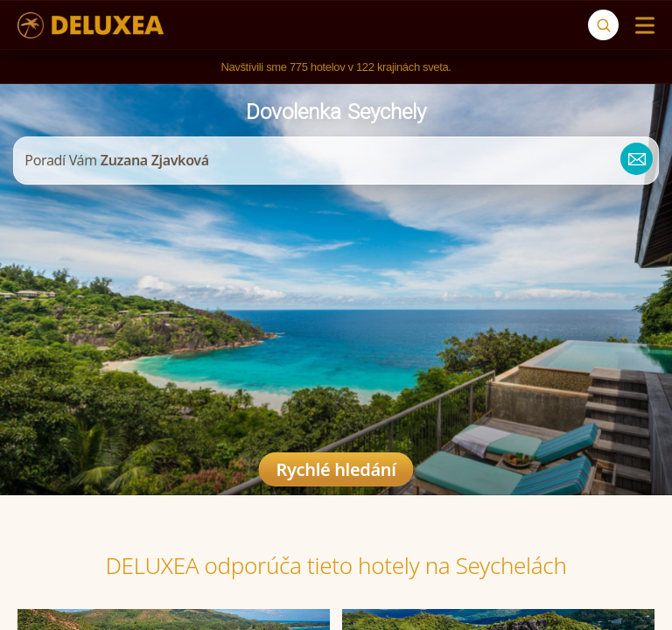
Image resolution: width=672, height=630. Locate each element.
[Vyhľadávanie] (603, 25)
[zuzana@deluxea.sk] (630, 161)
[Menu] (641, 25)
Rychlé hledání (336, 469)
